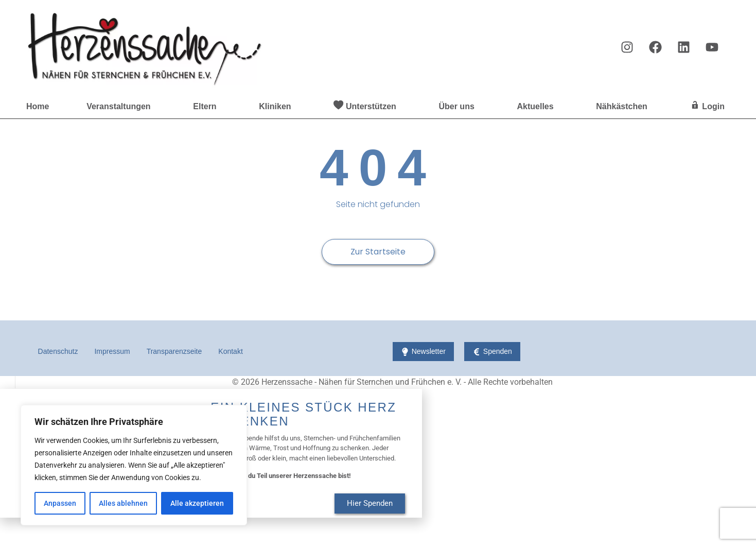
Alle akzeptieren (197, 503)
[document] (378, 453)
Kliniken (277, 107)
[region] (134, 465)
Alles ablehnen (123, 503)
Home (38, 106)
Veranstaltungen (121, 107)
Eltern (207, 107)
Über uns (459, 107)
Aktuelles (538, 107)
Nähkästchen (624, 107)
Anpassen (60, 503)
